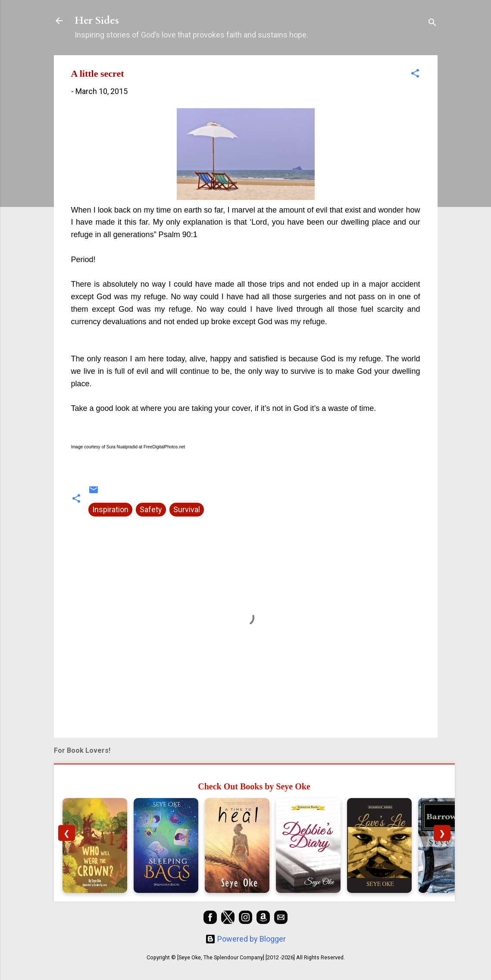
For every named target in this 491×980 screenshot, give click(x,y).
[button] (415, 75)
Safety (151, 509)
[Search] (432, 23)
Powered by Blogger (245, 939)
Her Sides (97, 20)
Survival (187, 509)
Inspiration (110, 509)
